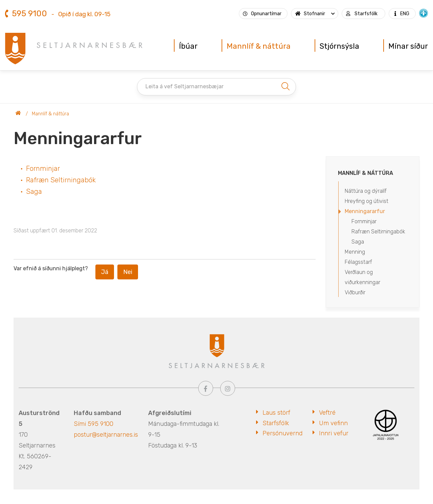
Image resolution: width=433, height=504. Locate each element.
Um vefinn (333, 423)
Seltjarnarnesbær (18, 114)
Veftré (327, 413)
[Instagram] (228, 388)
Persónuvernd (282, 433)
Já (105, 272)
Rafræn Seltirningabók (61, 180)
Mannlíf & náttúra (50, 114)
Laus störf (276, 413)
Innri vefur (334, 433)
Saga (34, 191)
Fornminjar (43, 168)
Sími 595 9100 (94, 424)
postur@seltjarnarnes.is (106, 435)
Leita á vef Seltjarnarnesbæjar (185, 86)
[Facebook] (206, 388)
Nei (128, 272)
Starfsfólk (276, 423)
